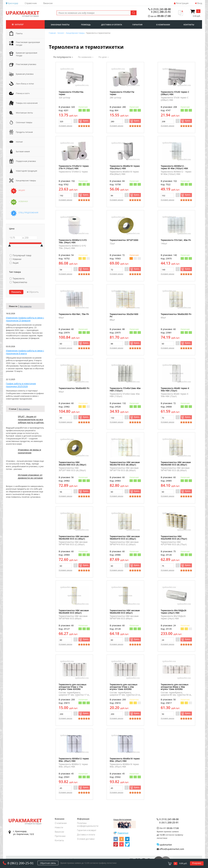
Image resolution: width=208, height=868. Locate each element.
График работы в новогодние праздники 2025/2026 (21, 385)
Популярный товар (22, 255)
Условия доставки (86, 839)
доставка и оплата (112, 25)
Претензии (60, 836)
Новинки (17, 259)
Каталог (18, 24)
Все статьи (24, 409)
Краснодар (12, 3)
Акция (16, 263)
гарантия (137, 25)
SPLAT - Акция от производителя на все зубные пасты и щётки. (31, 419)
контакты (189, 25)
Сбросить (33, 292)
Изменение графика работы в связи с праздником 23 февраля (25, 319)
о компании (163, 25)
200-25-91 (161, 12)
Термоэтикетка (20, 282)
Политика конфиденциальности (88, 824)
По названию (86, 57)
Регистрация (181, 3)
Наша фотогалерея (125, 823)
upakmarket (164, 845)
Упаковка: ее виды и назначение (29, 451)
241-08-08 (160, 9)
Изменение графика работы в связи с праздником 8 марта (25, 352)
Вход (199, 3)
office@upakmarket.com (170, 849)
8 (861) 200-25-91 (21, 863)
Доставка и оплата (86, 835)
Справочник (31, 3)
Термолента (19, 278)
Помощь (86, 25)
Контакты (59, 840)
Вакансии (48, 3)
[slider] (84, 126)
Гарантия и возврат (87, 830)
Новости (59, 827)
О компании (61, 823)
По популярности (63, 57)
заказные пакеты (60, 25)
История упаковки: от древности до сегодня (30, 476)
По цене (103, 57)
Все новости (26, 306)
